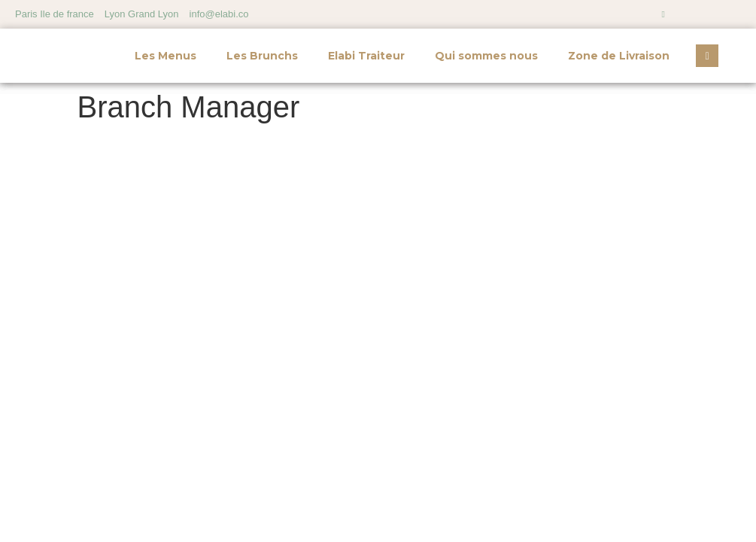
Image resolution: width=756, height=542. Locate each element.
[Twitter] (715, 14)
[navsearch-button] (707, 56)
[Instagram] (663, 14)
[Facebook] (689, 14)
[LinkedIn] (741, 14)
